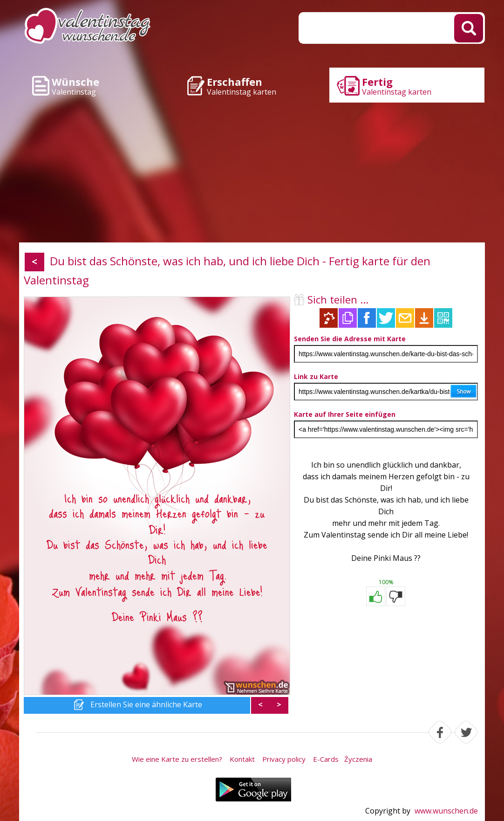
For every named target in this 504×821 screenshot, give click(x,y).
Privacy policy (284, 759)
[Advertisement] (252, 172)
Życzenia (358, 759)
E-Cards (326, 759)
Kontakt (242, 759)
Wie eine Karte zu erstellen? (177, 759)
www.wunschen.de (446, 811)
